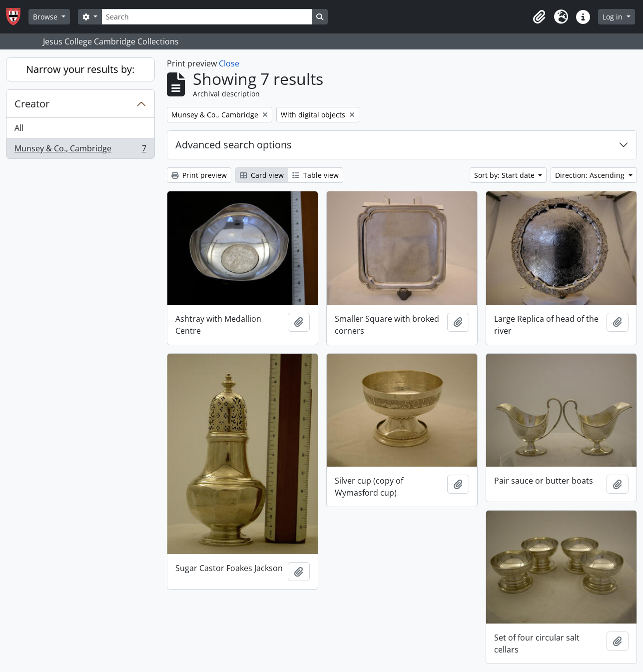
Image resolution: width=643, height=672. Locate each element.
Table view (316, 175)
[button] (539, 17)
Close (229, 63)
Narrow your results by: (80, 69)
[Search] (207, 17)
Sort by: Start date (505, 175)
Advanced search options (234, 145)
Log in (614, 17)
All (19, 128)
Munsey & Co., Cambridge (80, 150)
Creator (32, 104)
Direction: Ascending (591, 175)
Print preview (199, 175)
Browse (46, 17)
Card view (262, 175)
